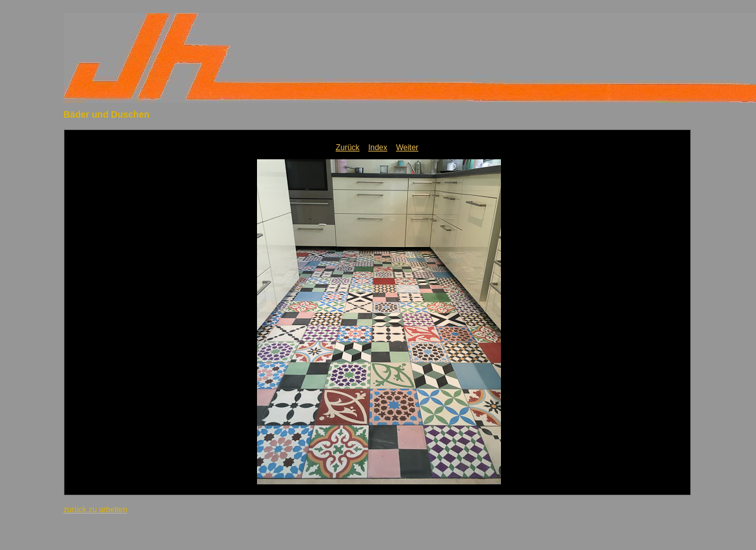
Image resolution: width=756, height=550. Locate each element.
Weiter (407, 148)
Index (378, 148)
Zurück (348, 148)
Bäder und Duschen (107, 114)
